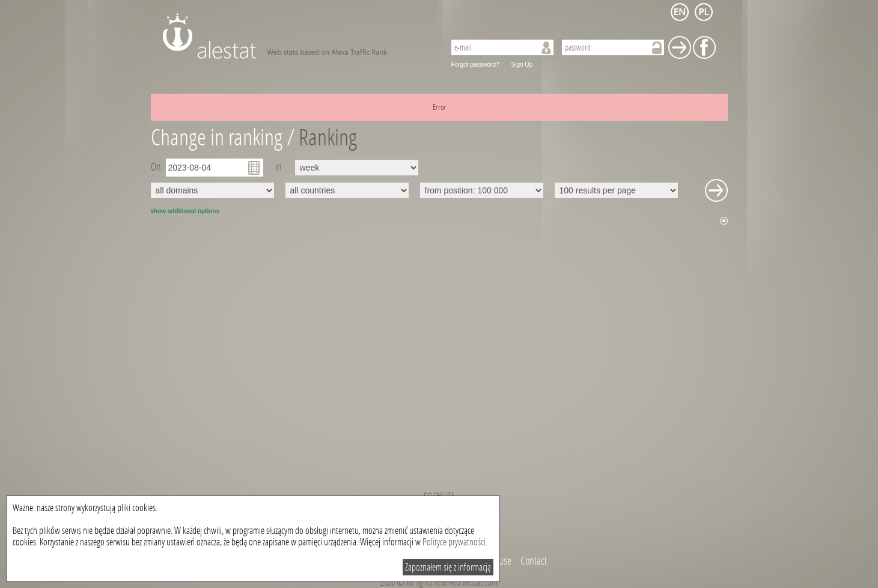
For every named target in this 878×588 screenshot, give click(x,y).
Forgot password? (475, 65)
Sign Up (522, 65)
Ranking (328, 138)
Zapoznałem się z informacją (448, 567)
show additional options (185, 211)
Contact (534, 561)
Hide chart (724, 221)
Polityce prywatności (454, 542)
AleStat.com (297, 36)
